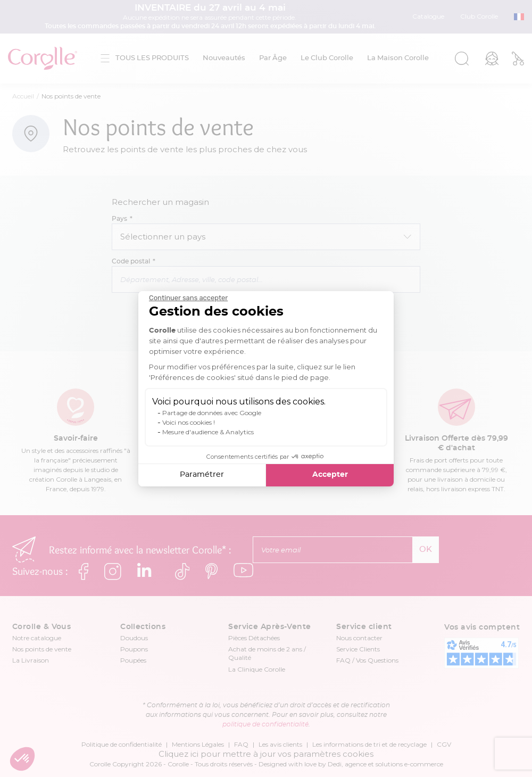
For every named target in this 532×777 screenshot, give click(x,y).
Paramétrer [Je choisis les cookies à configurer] (202, 475)
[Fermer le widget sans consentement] (188, 298)
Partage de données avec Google (212, 413)
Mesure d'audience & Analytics (208, 432)
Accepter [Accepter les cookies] (330, 475)
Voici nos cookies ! (189, 422)
